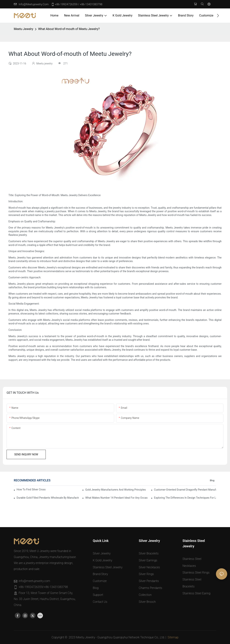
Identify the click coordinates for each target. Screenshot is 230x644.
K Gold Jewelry (103, 560)
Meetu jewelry (24, 29)
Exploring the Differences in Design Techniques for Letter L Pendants (185, 498)
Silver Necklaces (149, 567)
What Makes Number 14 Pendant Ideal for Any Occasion (116, 498)
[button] (218, 16)
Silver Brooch (147, 602)
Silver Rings (146, 574)
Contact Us (100, 602)
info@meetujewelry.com (34, 4)
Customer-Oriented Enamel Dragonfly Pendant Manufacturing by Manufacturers (185, 490)
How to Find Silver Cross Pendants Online (31, 490)
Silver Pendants (149, 581)
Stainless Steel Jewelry (108, 567)
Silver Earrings (148, 560)
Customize (100, 581)
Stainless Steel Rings (196, 573)
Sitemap (173, 637)
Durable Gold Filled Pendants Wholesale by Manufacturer (48, 498)
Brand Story (100, 574)
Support (98, 595)
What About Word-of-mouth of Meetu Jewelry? (69, 29)
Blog (212, 481)
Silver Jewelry (102, 553)
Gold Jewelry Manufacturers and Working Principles (116, 490)
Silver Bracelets (149, 553)
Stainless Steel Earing (196, 593)
